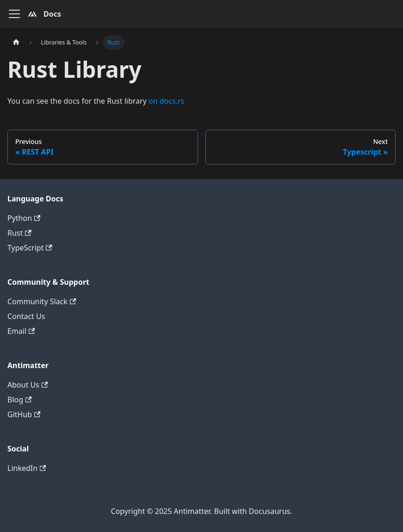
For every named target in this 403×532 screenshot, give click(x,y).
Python (24, 218)
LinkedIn (27, 468)
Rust (19, 233)
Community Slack (42, 301)
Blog (19, 400)
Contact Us (26, 316)
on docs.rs (166, 101)
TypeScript (30, 248)
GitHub (24, 414)
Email (21, 331)
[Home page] (16, 42)
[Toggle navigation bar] (14, 14)
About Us (28, 385)
